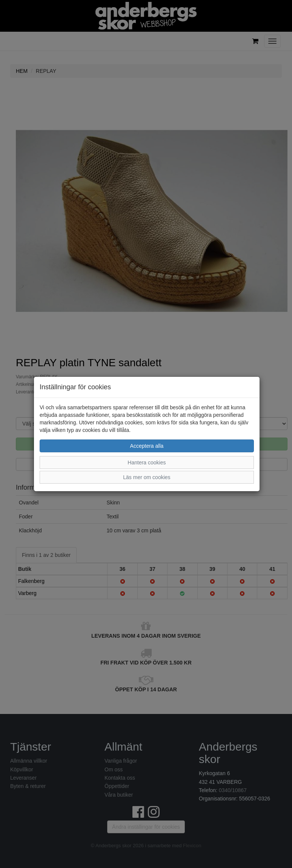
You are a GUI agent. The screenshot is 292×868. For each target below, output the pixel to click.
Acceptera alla (147, 446)
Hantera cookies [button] (147, 463)
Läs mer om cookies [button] (147, 477)
